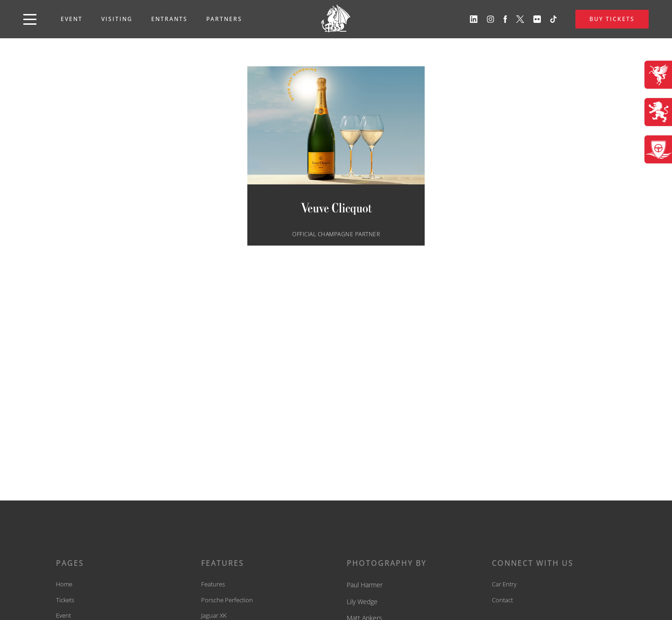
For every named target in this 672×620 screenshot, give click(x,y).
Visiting (117, 19)
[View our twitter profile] (520, 19)
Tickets (65, 600)
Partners (224, 19)
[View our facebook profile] (505, 19)
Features (213, 584)
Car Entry (504, 584)
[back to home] (336, 19)
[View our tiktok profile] (553, 19)
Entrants (169, 19)
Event (72, 19)
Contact (502, 600)
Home (64, 584)
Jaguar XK (214, 615)
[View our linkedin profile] (474, 19)
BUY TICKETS (612, 19)
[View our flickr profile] (537, 19)
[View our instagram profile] (490, 19)
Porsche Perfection (227, 600)
